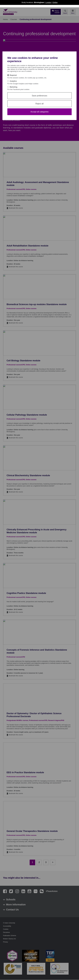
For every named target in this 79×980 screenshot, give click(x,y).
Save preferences (39, 96)
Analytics (13, 81)
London (48, 2)
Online (55, 2)
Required (13, 75)
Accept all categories (40, 112)
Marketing (14, 87)
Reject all (40, 104)
